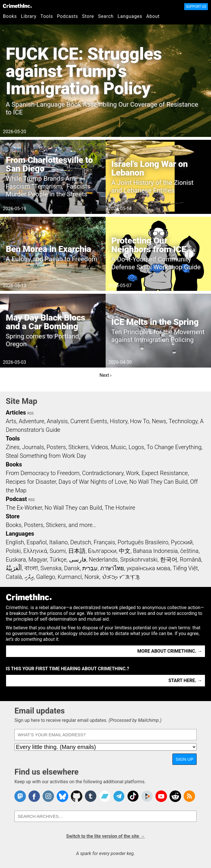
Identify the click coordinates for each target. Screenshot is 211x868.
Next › (106, 375)
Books (10, 16)
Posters (56, 447)
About (153, 16)
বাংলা (31, 568)
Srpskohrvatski (139, 560)
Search (106, 16)
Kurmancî (70, 577)
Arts (11, 421)
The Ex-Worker (24, 508)
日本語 (77, 551)
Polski (13, 551)
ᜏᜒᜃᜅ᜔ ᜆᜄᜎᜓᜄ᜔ (121, 577)
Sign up (185, 759)
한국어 (169, 560)
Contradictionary (103, 473)
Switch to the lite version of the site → (105, 836)
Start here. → (185, 680)
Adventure (32, 421)
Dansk (72, 568)
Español (37, 542)
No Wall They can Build (73, 508)
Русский (182, 542)
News (159, 421)
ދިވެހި (29, 577)
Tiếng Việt (185, 568)
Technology (183, 421)
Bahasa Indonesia (155, 551)
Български (102, 551)
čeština (189, 551)
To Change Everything (174, 447)
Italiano (58, 542)
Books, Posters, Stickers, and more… (51, 525)
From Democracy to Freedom (43, 473)
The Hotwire (120, 508)
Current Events (89, 421)
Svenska (51, 568)
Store (88, 16)
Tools (47, 16)
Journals (33, 447)
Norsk (92, 577)
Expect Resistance (165, 473)
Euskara (16, 560)
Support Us (196, 7)
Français (104, 542)
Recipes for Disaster (31, 482)
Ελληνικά (35, 551)
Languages (130, 16)
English (15, 542)
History (119, 421)
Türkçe (58, 560)
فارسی (78, 560)
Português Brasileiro (143, 542)
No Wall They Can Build (158, 482)
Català (14, 577)
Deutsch (81, 542)
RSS (31, 413)
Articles (16, 413)
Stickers (79, 447)
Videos (100, 447)
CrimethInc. (17, 6)
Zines (13, 447)
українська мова (148, 568)
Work (133, 473)
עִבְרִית (90, 568)
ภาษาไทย (112, 568)
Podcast (16, 499)
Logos (136, 447)
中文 (125, 551)
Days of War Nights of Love (93, 482)
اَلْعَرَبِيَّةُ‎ (14, 568)
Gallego (46, 577)
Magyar (38, 560)
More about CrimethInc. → (170, 651)
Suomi (58, 551)
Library (29, 16)
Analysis (57, 421)
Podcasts (68, 16)
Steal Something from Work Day (46, 456)
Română (191, 560)
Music (118, 447)
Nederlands (103, 560)
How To (140, 421)
